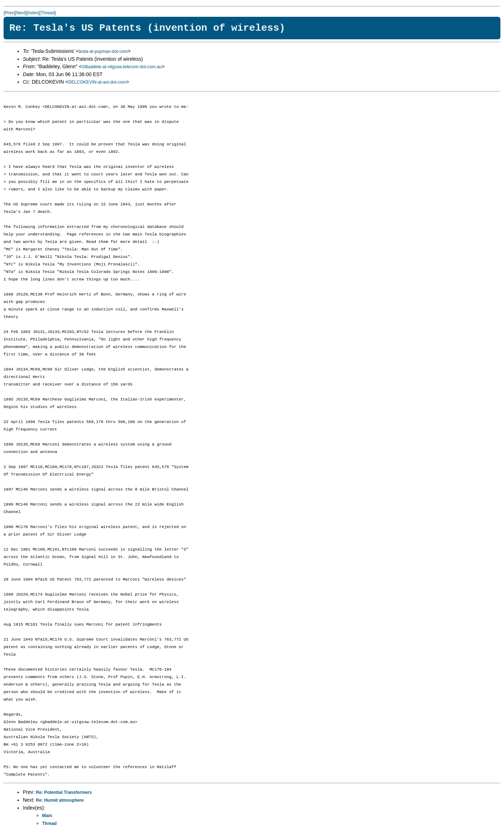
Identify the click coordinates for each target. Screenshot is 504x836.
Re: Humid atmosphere (60, 800)
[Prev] (9, 13)
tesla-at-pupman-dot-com (103, 51)
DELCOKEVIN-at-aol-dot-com (97, 82)
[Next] (21, 13)
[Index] (33, 13)
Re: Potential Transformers (64, 792)
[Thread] (48, 13)
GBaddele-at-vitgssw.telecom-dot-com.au (122, 67)
